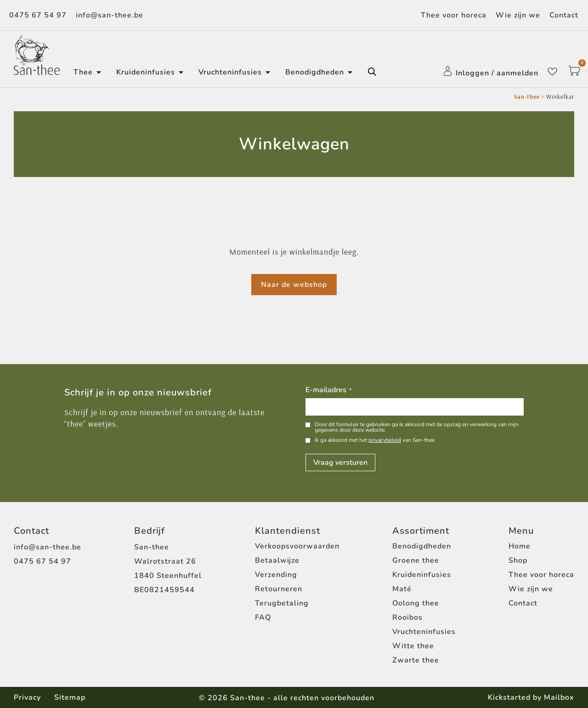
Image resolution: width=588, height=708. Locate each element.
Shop (518, 560)
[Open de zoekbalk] (372, 72)
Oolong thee (416, 603)
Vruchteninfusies (424, 632)
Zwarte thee (416, 660)
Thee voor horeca (454, 15)
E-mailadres (328, 390)
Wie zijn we (518, 15)
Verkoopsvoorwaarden (297, 546)
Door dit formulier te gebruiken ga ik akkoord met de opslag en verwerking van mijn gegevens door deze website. (417, 427)
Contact (564, 15)
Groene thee (416, 560)
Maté (402, 589)
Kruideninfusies (422, 575)
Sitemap (70, 697)
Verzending (276, 575)
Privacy (27, 697)
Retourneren (279, 589)
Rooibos (407, 617)
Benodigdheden (422, 546)
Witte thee (413, 646)
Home (520, 546)
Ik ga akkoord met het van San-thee (375, 440)
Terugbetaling (282, 603)
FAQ (263, 617)
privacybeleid (385, 440)
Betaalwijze (277, 560)
